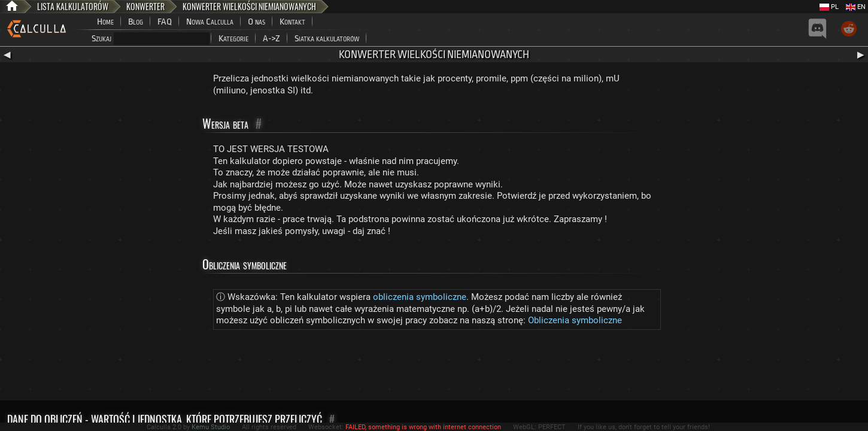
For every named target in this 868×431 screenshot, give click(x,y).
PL (829, 7)
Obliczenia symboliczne (575, 320)
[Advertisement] (434, 368)
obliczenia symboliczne (420, 297)
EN (856, 7)
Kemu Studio (211, 427)
